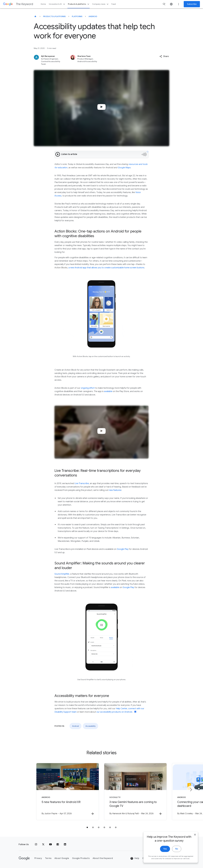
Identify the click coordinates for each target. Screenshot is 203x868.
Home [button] (43, 4)
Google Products (81, 858)
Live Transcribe (82, 483)
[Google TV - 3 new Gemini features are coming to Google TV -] (135, 792)
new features (115, 490)
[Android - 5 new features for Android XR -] (68, 792)
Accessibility (90, 726)
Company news (101, 4)
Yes (165, 850)
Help (135, 858)
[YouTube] (50, 844)
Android (93, 16)
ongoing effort (88, 388)
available (108, 391)
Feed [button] (114, 4)
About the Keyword (103, 858)
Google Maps (124, 168)
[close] (195, 836)
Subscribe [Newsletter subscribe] (192, 4)
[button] (164, 56)
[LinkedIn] (65, 844)
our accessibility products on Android (114, 712)
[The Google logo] (24, 858)
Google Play (123, 549)
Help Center (122, 709)
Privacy (38, 858)
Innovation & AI (57, 4)
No (177, 850)
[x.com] (43, 844)
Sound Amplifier (62, 574)
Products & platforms (79, 4)
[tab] (87, 827)
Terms (48, 858)
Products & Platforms (54, 16)
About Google (62, 858)
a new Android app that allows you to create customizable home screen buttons (106, 268)
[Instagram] (36, 844)
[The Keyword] (35, 16)
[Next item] (191, 790)
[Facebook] (58, 844)
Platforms (77, 16)
